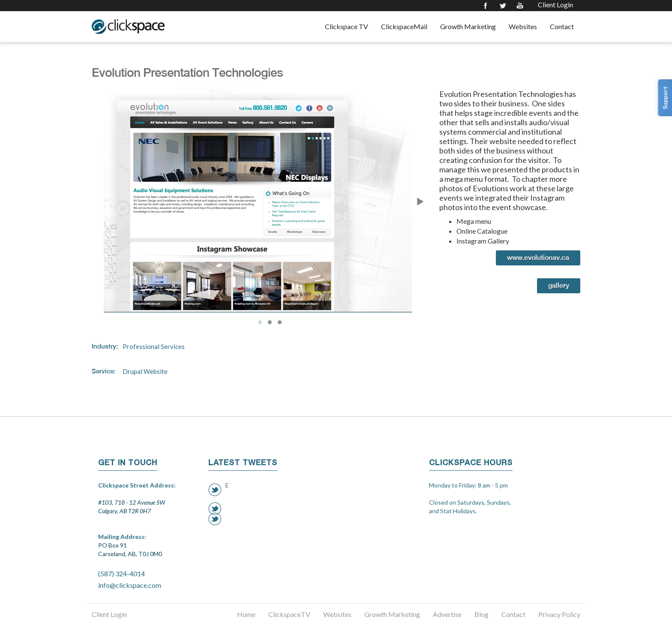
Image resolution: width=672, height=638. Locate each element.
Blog (481, 614)
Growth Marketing (468, 26)
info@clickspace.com (130, 585)
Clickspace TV (346, 26)
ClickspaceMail (404, 26)
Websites (523, 26)
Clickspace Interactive (128, 27)
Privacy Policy (559, 614)
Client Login (555, 5)
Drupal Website (145, 371)
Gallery (559, 285)
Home (246, 614)
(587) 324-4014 (121, 573)
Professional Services (154, 346)
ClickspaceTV (289, 614)
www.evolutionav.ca (538, 257)
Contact (562, 26)
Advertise (447, 614)
